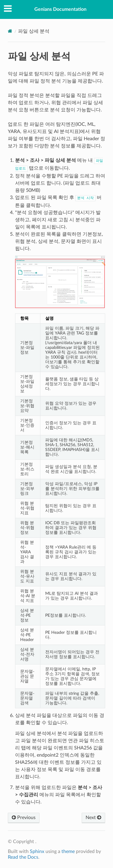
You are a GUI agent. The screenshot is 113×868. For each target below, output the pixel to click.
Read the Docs (23, 857)
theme (68, 851)
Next (93, 818)
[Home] (10, 31)
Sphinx (37, 851)
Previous (24, 818)
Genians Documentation (60, 9)
